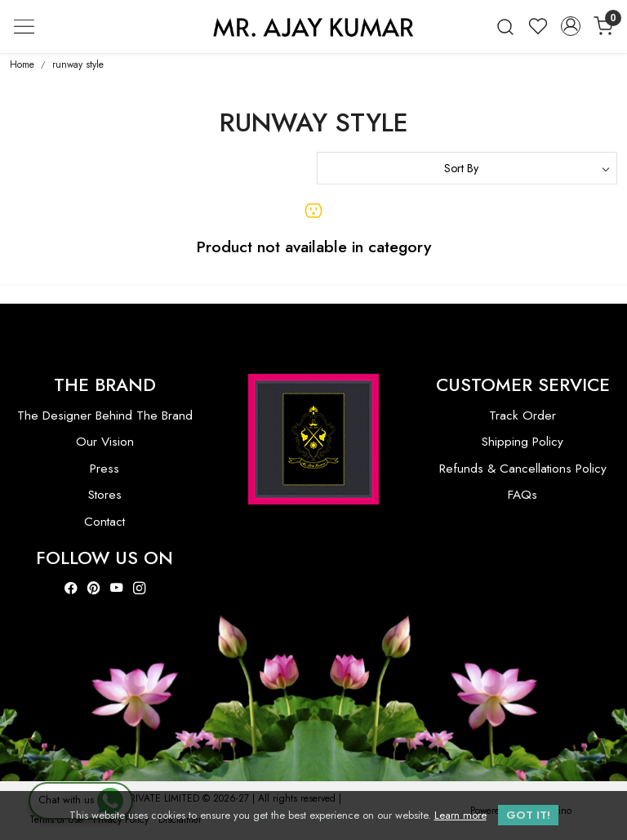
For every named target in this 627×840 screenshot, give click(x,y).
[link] (505, 27)
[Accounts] (571, 26)
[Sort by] (467, 168)
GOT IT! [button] (528, 815)
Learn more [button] (460, 815)
